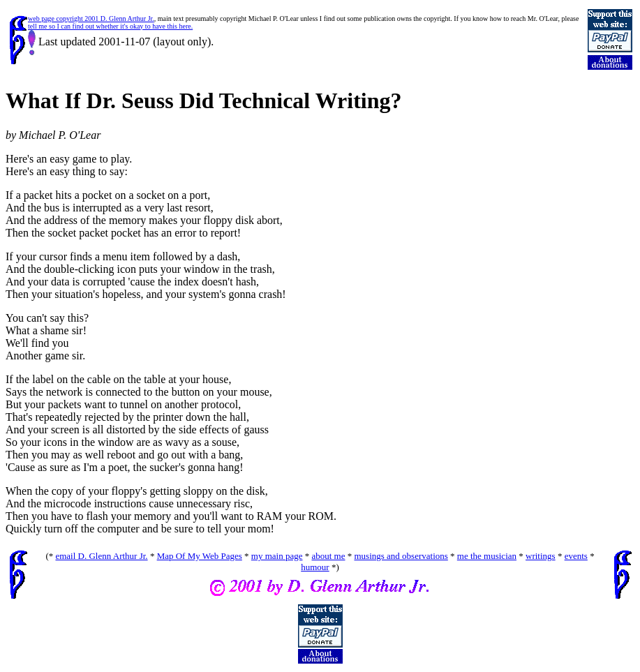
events (576, 556)
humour (315, 567)
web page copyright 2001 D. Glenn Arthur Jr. (91, 18)
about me (328, 556)
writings (541, 556)
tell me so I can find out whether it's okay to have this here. (110, 26)
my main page (277, 556)
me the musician (487, 556)
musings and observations (401, 556)
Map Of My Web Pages (200, 556)
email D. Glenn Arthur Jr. (101, 556)
